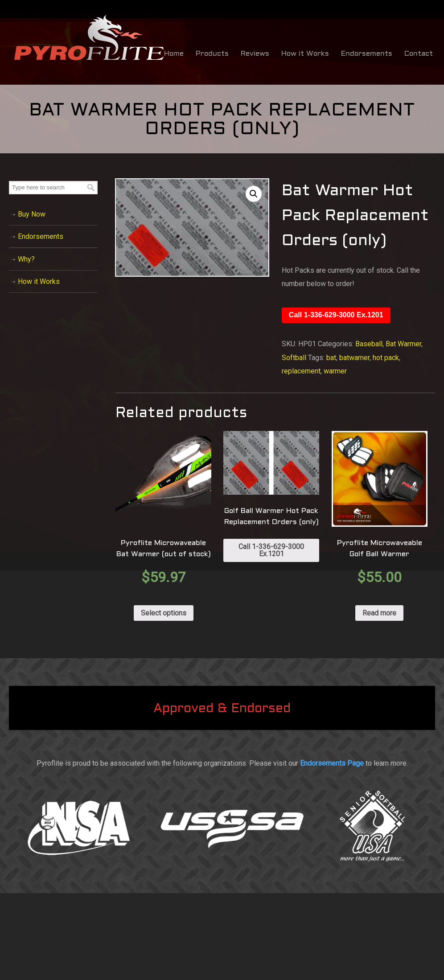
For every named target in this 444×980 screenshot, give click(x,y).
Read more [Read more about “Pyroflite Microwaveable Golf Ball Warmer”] (379, 613)
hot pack (386, 358)
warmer (335, 371)
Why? (26, 259)
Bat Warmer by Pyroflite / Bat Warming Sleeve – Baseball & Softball (89, 38)
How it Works (39, 281)
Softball (294, 358)
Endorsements (41, 236)
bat (331, 358)
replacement (301, 371)
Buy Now (32, 214)
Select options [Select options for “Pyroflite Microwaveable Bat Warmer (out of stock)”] (164, 613)
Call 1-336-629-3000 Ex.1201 (336, 315)
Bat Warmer (403, 344)
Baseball (369, 344)
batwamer (354, 358)
